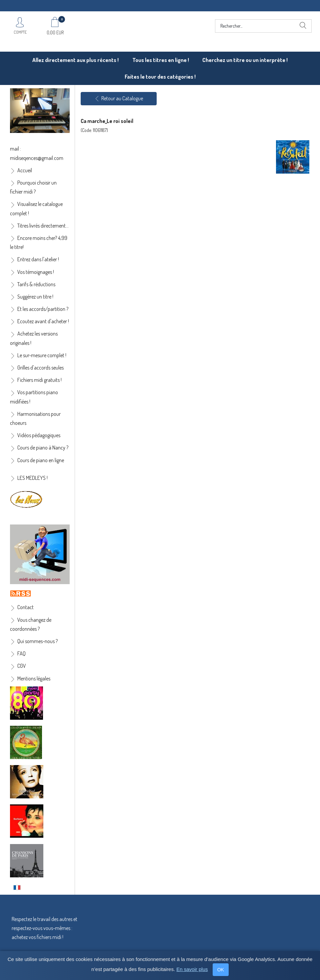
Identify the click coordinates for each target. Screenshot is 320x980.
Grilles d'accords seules (40, 368)
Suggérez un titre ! (35, 297)
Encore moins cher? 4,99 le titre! (39, 242)
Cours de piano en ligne (41, 460)
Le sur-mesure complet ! (42, 355)
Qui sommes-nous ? (37, 641)
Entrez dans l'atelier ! (38, 259)
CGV (22, 666)
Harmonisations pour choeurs (35, 418)
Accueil (25, 170)
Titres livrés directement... (43, 226)
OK (221, 970)
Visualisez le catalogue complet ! (36, 208)
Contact (25, 607)
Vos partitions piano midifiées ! (34, 397)
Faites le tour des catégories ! (160, 76)
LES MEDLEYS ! (32, 478)
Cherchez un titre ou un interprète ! (245, 60)
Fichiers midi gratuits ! (39, 380)
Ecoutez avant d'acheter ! (43, 321)
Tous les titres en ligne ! (161, 60)
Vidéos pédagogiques (39, 435)
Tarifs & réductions (36, 284)
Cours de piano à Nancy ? (43, 448)
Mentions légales (34, 678)
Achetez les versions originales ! (34, 338)
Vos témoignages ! (36, 272)
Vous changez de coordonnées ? (31, 624)
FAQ (21, 653)
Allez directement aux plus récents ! (75, 60)
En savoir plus (192, 969)
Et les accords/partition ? (43, 309)
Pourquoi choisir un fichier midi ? (33, 187)
